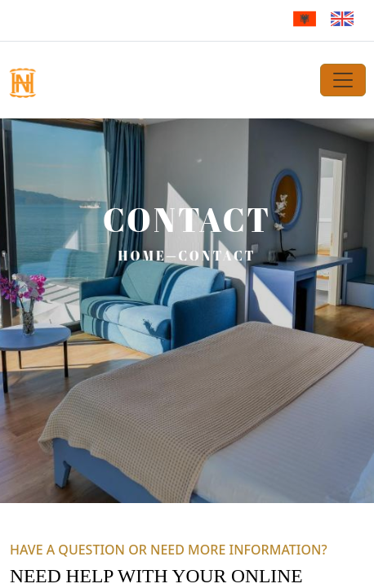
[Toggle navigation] (343, 80)
